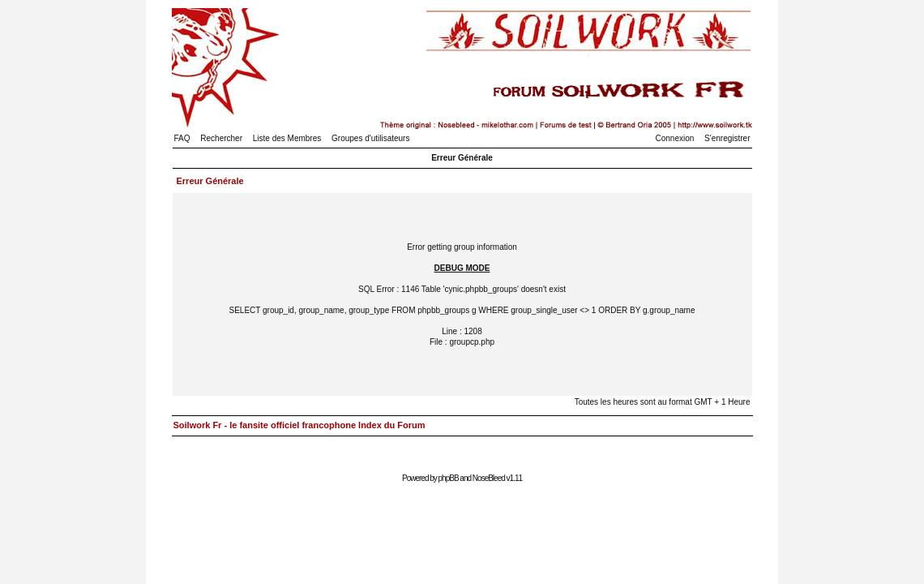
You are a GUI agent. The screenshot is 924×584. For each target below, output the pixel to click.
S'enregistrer (727, 138)
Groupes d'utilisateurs (370, 138)
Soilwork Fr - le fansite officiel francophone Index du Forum (299, 425)
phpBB (449, 478)
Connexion (675, 138)
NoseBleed (489, 478)
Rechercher (221, 138)
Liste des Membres (287, 138)
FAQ (182, 138)
